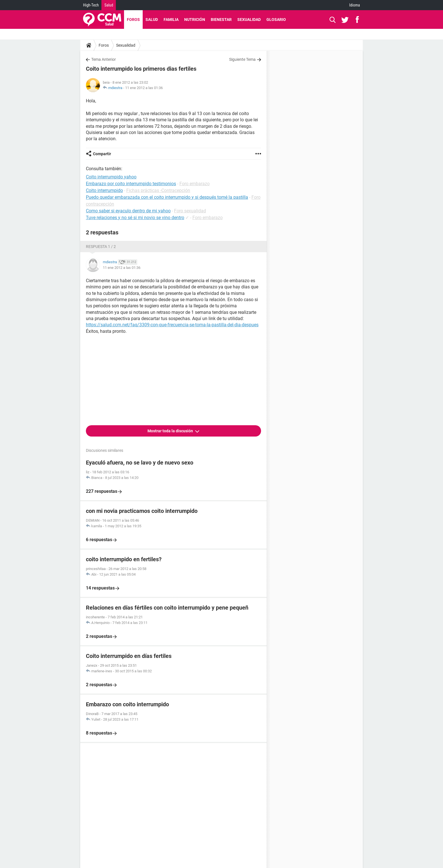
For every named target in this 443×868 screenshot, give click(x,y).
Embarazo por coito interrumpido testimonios (131, 184)
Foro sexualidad (190, 211)
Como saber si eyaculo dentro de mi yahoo (128, 211)
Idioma (355, 5)
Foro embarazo (195, 184)
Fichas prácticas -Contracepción (158, 190)
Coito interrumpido (104, 190)
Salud (109, 5)
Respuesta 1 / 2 (101, 247)
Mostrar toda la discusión (171, 431)
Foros (133, 20)
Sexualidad (249, 20)
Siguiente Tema (242, 59)
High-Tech (91, 5)
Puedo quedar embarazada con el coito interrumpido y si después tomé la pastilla (167, 197)
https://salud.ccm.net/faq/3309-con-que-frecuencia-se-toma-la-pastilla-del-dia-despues (172, 325)
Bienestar (221, 20)
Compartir (102, 154)
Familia (171, 20)
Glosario (276, 20)
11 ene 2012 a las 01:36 (144, 88)
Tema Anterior (104, 59)
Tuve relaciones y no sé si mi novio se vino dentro (135, 218)
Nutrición (195, 20)
